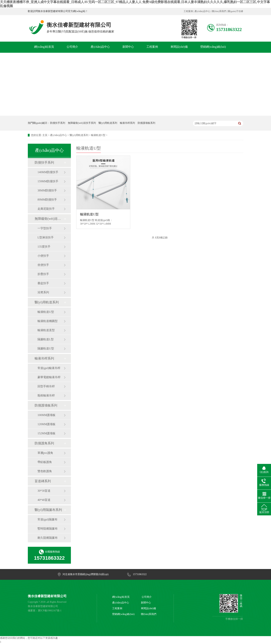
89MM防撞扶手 (47, 200)
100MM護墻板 (46, 415)
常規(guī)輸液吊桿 (49, 368)
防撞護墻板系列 (146, 123)
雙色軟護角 (45, 471)
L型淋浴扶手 (46, 237)
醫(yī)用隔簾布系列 (48, 510)
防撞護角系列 (44, 443)
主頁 (45, 135)
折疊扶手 (43, 274)
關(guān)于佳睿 (235, 11)
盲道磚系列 (43, 481)
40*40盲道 (44, 500)
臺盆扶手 (43, 283)
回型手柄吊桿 (46, 386)
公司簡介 (72, 47)
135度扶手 (44, 247)
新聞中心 (128, 47)
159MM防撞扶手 (48, 181)
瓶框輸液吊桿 (46, 395)
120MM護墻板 (46, 424)
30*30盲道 (44, 491)
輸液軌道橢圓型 (48, 321)
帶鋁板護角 (45, 462)
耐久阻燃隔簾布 (48, 538)
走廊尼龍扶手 (46, 209)
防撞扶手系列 (58, 123)
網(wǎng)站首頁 (44, 47)
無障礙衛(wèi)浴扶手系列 (82, 123)
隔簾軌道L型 (46, 339)
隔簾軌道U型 (46, 348)
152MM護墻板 (46, 433)
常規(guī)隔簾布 (47, 519)
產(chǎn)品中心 (202, 11)
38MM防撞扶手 (47, 190)
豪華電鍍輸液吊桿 (49, 377)
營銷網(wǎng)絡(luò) (213, 47)
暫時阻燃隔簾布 (48, 529)
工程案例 (188, 11)
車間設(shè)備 (179, 47)
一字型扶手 (45, 228)
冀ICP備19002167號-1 (50, 611)
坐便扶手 (43, 265)
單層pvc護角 (45, 453)
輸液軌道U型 (98, 135)
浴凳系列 (43, 292)
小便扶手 (43, 256)
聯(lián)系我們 (219, 11)
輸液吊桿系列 (127, 123)
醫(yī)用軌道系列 (108, 123)
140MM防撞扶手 (48, 172)
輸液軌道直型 (46, 330)
